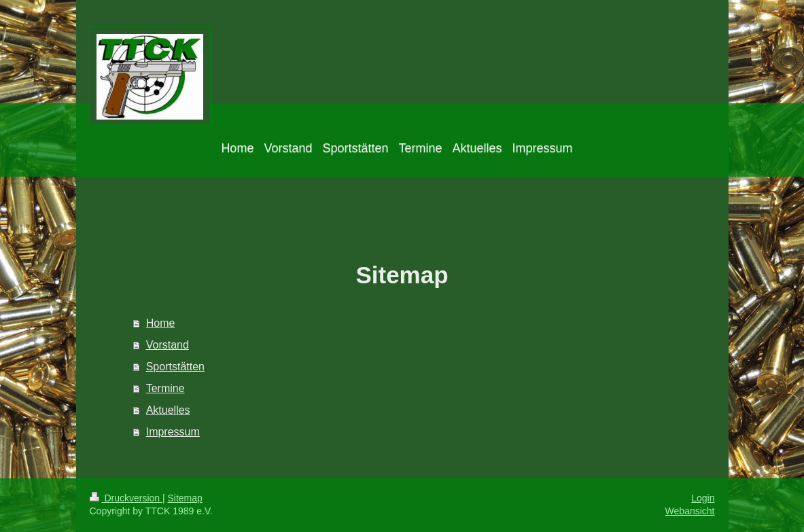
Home (161, 323)
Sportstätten (175, 367)
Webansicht (690, 511)
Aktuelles (168, 410)
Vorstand (168, 345)
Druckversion (126, 498)
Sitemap (185, 498)
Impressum (173, 432)
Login (703, 498)
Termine (165, 388)
